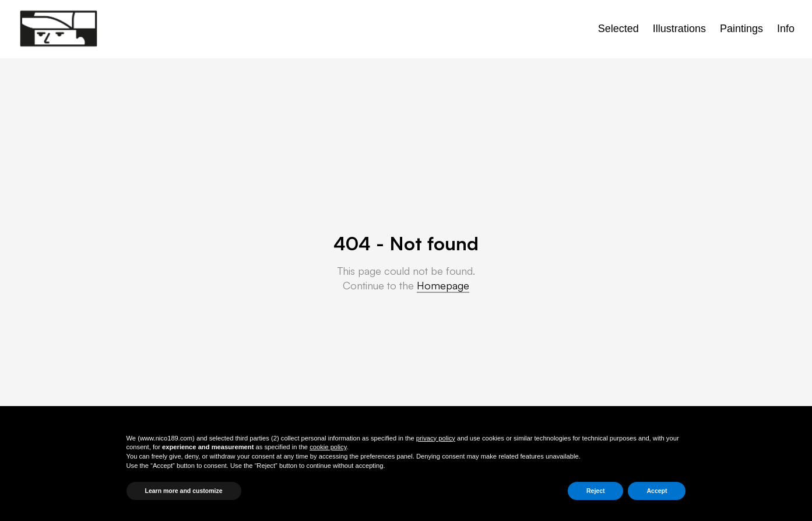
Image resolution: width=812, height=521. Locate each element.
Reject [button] (596, 491)
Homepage (443, 285)
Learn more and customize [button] (184, 491)
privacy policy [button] (436, 438)
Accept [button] (657, 491)
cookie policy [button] (328, 447)
